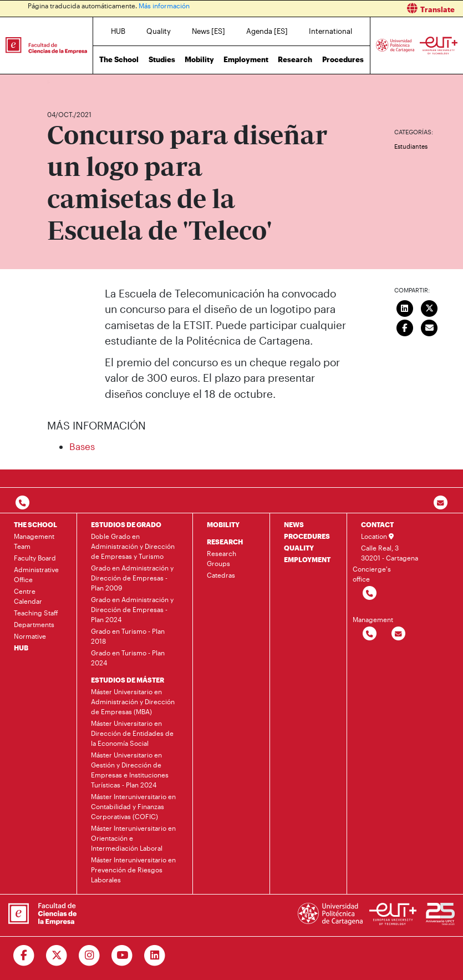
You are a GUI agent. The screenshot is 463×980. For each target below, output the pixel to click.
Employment (246, 59)
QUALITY (299, 548)
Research (295, 59)
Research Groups (222, 558)
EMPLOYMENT (307, 559)
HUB (118, 31)
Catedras (221, 575)
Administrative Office (36, 574)
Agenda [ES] (267, 31)
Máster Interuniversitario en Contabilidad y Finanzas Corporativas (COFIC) (133, 806)
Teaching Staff (36, 613)
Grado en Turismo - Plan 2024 (128, 658)
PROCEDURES (307, 536)
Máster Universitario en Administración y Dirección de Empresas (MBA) (133, 701)
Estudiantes (411, 146)
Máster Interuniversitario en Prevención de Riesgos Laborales (133, 870)
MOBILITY (223, 524)
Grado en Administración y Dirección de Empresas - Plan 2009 (132, 578)
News (78, 82)
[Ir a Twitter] (57, 956)
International (330, 31)
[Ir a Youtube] (122, 956)
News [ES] (208, 31)
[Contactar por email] (398, 634)
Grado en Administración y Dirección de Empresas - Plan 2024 (132, 609)
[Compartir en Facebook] (405, 327)
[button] (352, 9)
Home (57, 82)
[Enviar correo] (429, 327)
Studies (162, 59)
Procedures (343, 59)
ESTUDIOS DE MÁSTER (128, 680)
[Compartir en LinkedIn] (405, 307)
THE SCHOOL (35, 524)
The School (119, 59)
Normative (30, 636)
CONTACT (377, 524)
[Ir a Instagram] (90, 956)
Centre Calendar (28, 596)
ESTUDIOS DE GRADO (126, 524)
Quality (159, 31)
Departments (34, 624)
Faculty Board (35, 558)
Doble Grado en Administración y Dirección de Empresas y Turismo (133, 546)
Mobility (199, 59)
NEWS (294, 524)
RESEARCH (225, 542)
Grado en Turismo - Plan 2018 (128, 636)
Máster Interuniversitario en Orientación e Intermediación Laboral (133, 838)
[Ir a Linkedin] (155, 956)
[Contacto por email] (441, 503)
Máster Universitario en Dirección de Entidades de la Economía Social (132, 733)
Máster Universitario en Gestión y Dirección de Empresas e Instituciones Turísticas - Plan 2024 (130, 770)
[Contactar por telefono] (22, 503)
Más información (164, 6)
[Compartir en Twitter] (429, 307)
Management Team (34, 541)
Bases (82, 446)
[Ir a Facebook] (24, 956)
